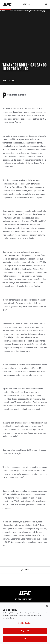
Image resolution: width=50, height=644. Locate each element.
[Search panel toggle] (46, 4)
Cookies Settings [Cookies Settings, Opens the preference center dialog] (25, 623)
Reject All (25, 631)
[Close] (47, 606)
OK (25, 639)
